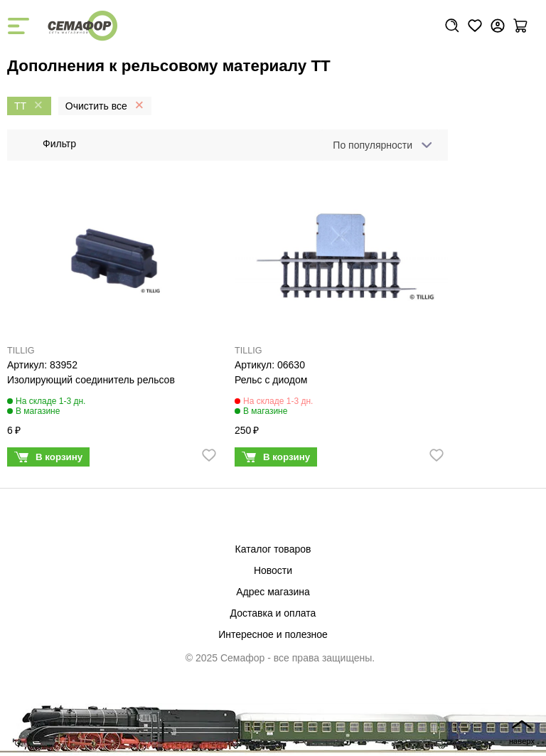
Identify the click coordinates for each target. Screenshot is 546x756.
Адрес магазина (273, 592)
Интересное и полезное (273, 634)
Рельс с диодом (271, 380)
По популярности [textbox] (373, 145)
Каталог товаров (273, 549)
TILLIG (21, 351)
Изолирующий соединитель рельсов (91, 380)
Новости (273, 570)
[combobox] (380, 145)
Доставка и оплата (273, 613)
